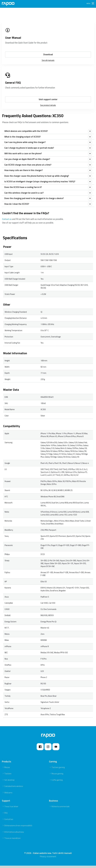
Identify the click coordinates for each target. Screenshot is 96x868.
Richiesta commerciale (60, 809)
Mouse (7, 770)
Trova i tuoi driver (11, 809)
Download (48, 54)
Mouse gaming (57, 776)
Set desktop (9, 782)
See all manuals (48, 60)
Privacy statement (48, 859)
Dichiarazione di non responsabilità (18, 828)
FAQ (6, 815)
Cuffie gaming (57, 782)
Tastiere (8, 776)
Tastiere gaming (58, 770)
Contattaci (9, 822)
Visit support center (48, 99)
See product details (48, 105)
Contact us (7, 222)
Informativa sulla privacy (14, 834)
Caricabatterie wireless (14, 789)
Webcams (8, 795)
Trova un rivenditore (12, 841)
